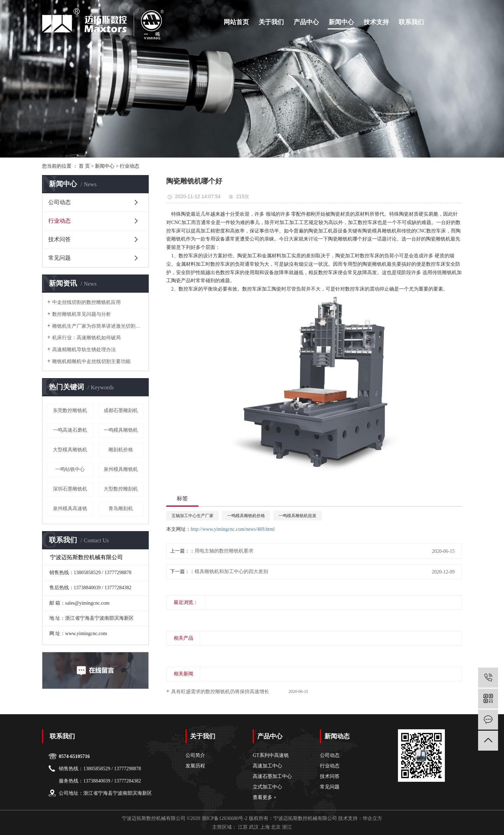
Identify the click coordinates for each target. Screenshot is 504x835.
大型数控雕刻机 (121, 489)
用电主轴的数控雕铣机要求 (224, 551)
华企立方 (372, 818)
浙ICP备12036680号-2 (225, 818)
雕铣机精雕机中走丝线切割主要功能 (91, 361)
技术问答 (59, 239)
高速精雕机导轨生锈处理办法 (84, 350)
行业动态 (129, 166)
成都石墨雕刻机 (121, 410)
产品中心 (306, 22)
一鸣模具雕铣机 (121, 430)
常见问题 (59, 258)
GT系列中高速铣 (271, 755)
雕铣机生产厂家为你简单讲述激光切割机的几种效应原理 (98, 326)
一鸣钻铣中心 (70, 469)
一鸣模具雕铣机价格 (246, 516)
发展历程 (195, 766)
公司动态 (59, 202)
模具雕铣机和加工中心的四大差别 (231, 572)
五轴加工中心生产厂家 (192, 516)
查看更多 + (264, 797)
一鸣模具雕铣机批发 (297, 516)
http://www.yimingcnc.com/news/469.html (233, 529)
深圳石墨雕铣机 (70, 489)
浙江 (287, 827)
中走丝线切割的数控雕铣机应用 (86, 302)
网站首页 (236, 22)
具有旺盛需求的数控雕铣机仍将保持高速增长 (220, 692)
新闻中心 (341, 22)
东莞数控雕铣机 (70, 410)
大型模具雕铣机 (70, 450)
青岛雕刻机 (121, 509)
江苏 (243, 827)
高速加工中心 (267, 766)
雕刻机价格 (121, 450)
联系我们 (411, 22)
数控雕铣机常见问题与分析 (82, 314)
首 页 (84, 166)
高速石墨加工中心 (272, 776)
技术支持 (376, 22)
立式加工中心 (267, 787)
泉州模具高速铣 (70, 509)
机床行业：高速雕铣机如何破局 (86, 338)
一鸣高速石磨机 (70, 430)
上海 (265, 827)
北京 (276, 827)
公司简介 (195, 755)
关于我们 (271, 22)
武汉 (254, 827)
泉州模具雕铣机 (121, 469)
